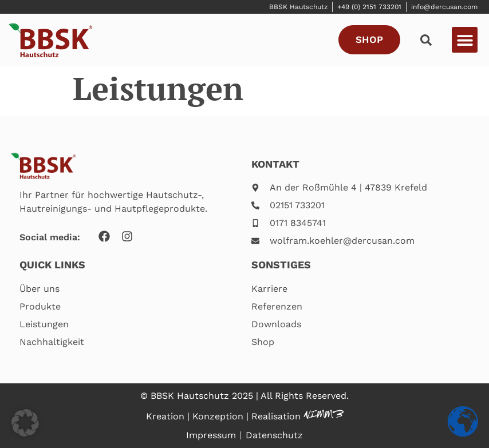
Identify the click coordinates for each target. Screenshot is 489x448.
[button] (465, 40)
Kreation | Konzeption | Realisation (225, 416)
